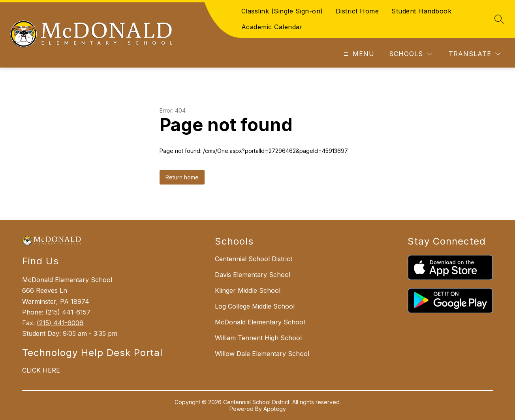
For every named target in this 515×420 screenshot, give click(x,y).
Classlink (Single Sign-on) (282, 11)
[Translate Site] (475, 54)
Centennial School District (254, 259)
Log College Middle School (255, 306)
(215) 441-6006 (60, 323)
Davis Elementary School (253, 275)
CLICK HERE (41, 370)
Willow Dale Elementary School (262, 354)
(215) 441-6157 (68, 312)
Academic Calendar (272, 27)
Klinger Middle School (248, 290)
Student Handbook (421, 11)
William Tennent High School (258, 338)
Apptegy (275, 409)
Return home (182, 177)
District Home (357, 11)
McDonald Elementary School (260, 322)
